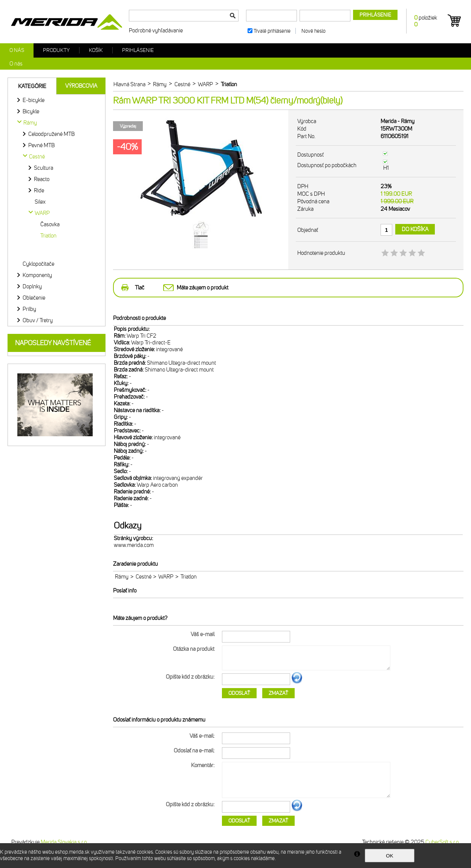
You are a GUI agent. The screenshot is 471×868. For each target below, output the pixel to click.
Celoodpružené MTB (51, 134)
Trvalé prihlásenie (272, 31)
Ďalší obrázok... (297, 682)
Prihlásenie (138, 50)
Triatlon (48, 236)
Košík (96, 50)
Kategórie (32, 86)
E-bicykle (34, 100)
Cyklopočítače (38, 264)
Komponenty (37, 275)
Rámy (122, 577)
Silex (40, 202)
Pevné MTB (41, 145)
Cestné (144, 577)
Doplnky (32, 286)
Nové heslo (313, 31)
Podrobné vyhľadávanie (156, 30)
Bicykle (31, 111)
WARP (166, 577)
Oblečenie (34, 298)
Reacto (42, 179)
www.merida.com (134, 545)
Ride (39, 190)
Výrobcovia (81, 86)
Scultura (44, 168)
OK (389, 856)
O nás (17, 50)
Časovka (50, 224)
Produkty (56, 50)
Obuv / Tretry (38, 320)
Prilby (29, 309)
